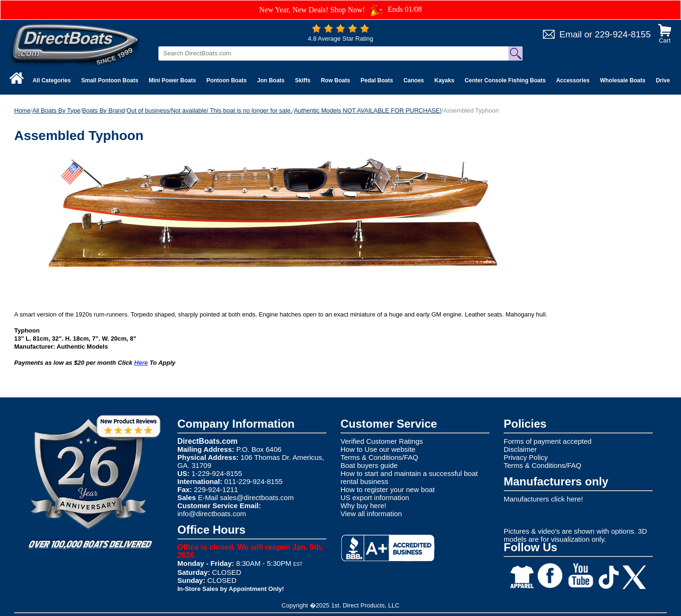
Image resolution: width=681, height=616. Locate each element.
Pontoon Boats (226, 80)
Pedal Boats (377, 80)
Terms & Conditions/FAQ (379, 457)
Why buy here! (363, 506)
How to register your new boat (388, 489)
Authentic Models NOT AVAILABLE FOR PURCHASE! (367, 110)
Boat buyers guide (369, 465)
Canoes (414, 80)
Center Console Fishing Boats (505, 80)
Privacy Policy (526, 457)
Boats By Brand (104, 110)
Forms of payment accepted (548, 441)
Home (22, 110)
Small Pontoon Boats (110, 80)
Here (141, 363)
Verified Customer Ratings (382, 441)
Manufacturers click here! (543, 499)
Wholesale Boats (623, 80)
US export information (375, 497)
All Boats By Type (56, 110)
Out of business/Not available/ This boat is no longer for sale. (210, 110)
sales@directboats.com (257, 497)
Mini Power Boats (172, 80)
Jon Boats (271, 80)
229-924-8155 (623, 34)
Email (571, 34)
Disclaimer (520, 449)
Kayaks (445, 80)
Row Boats (335, 80)
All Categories (52, 80)
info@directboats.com (212, 514)
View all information (371, 514)
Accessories (573, 80)
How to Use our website (378, 449)
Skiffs (303, 80)
